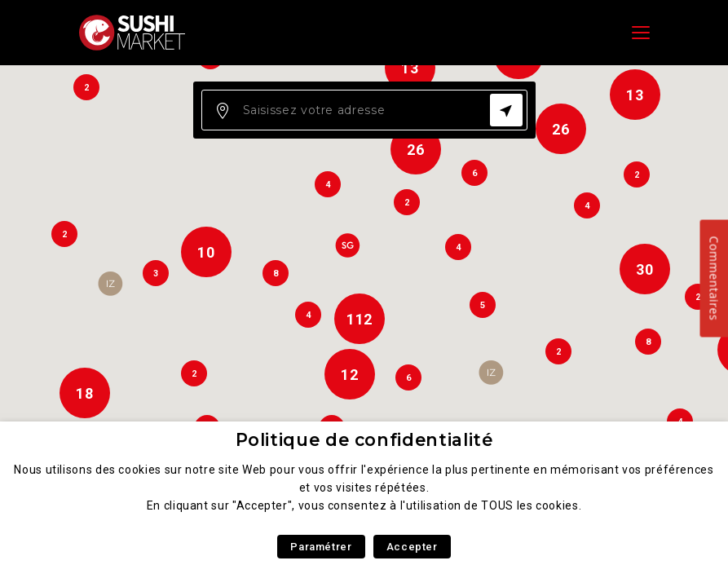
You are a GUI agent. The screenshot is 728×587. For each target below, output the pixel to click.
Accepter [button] (412, 547)
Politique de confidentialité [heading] (364, 440)
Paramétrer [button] (321, 547)
